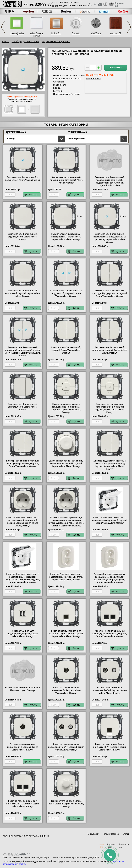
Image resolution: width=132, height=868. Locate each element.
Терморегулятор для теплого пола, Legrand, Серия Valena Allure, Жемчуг (66, 804)
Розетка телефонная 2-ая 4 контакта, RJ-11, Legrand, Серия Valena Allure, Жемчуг (23, 804)
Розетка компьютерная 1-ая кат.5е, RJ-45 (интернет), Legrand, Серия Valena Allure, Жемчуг (66, 634)
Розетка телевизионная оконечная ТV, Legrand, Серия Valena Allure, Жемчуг (66, 690)
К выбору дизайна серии (25, 41)
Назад (5, 41)
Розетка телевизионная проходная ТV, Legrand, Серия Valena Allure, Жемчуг (23, 747)
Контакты (74, 2)
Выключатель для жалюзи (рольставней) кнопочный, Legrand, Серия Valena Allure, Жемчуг (66, 408)
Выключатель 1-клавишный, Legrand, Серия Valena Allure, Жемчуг (23, 237)
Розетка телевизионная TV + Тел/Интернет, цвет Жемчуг (23, 689)
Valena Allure (94, 79)
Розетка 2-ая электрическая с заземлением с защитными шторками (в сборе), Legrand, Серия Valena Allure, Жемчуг (110, 578)
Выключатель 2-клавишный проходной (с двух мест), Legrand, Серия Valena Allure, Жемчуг (110, 293)
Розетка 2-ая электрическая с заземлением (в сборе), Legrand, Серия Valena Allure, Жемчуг (66, 577)
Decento (76, 33)
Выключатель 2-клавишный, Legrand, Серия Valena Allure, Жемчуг (66, 350)
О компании (93, 834)
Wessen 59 (116, 33)
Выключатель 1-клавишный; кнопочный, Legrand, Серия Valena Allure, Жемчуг (23, 293)
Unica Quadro (17, 33)
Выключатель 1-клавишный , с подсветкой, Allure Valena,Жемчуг (23, 179)
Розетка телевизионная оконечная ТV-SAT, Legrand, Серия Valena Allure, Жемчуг (110, 690)
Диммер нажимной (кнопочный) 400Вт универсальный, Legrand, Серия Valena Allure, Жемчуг (23, 464)
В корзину (116, 68)
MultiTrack (96, 33)
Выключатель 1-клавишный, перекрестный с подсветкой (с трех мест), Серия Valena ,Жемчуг (110, 238)
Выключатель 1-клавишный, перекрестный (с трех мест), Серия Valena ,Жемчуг (66, 237)
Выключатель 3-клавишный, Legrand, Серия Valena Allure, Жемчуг (23, 407)
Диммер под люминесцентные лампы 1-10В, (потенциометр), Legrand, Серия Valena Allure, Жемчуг (110, 465)
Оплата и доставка (79, 5)
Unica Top (56, 33)
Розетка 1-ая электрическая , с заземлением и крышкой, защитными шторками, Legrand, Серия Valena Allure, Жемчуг (23, 578)
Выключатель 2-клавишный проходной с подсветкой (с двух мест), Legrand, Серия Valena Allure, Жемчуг (23, 352)
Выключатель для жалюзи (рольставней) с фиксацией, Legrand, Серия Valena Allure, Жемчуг (110, 408)
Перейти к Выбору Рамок (56, 41)
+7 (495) (38, 5)
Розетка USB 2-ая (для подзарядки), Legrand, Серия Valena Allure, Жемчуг (23, 634)
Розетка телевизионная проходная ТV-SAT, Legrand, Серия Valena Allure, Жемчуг (66, 747)
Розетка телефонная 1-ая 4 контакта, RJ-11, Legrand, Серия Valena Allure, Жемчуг (110, 747)
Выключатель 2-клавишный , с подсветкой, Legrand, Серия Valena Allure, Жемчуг (66, 293)
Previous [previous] (3, 27)
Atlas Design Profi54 (37, 35)
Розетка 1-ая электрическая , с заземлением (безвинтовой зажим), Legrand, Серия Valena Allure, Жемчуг (23, 522)
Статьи (126, 834)
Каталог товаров (111, 834)
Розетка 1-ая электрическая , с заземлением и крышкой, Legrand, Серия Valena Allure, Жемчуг (110, 520)
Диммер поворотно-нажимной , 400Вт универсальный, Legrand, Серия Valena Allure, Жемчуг (66, 464)
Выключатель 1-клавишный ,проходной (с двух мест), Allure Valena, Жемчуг (66, 180)
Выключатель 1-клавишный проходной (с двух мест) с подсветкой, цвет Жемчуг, (110, 181)
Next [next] (129, 27)
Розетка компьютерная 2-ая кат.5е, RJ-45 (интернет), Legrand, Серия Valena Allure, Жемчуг (110, 634)
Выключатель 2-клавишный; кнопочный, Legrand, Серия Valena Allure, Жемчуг (110, 350)
